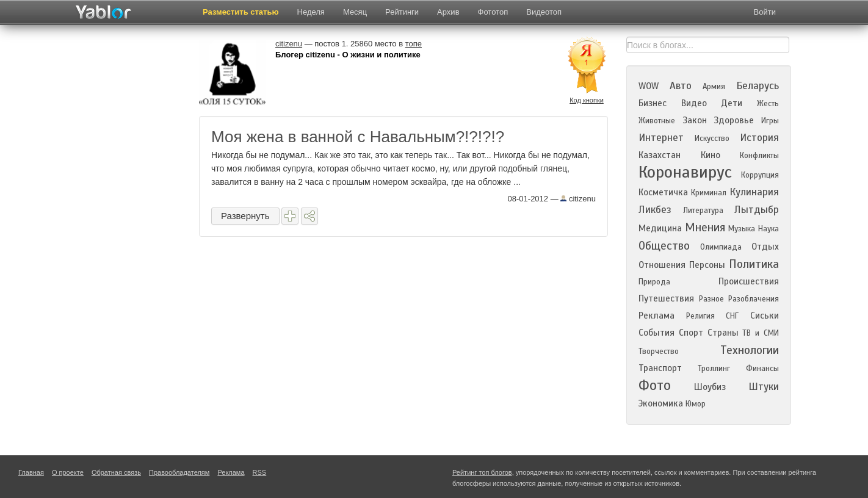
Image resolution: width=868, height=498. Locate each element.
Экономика (661, 403)
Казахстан (660, 155)
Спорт (691, 333)
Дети (732, 103)
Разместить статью (241, 12)
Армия (714, 87)
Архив (448, 12)
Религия (700, 316)
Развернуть (245, 216)
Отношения (662, 265)
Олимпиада (721, 247)
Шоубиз (710, 387)
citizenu (578, 199)
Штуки (764, 387)
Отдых (765, 247)
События (656, 333)
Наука (769, 229)
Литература (703, 211)
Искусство (712, 139)
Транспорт (660, 368)
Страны (723, 333)
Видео (694, 103)
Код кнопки (587, 100)
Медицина (660, 228)
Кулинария (754, 192)
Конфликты (759, 156)
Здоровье (734, 120)
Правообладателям (179, 472)
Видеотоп (544, 12)
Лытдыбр (757, 210)
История (759, 138)
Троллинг (714, 369)
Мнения (705, 227)
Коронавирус (685, 172)
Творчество (659, 352)
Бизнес (653, 103)
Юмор (696, 404)
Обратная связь (116, 472)
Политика (754, 264)
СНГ (732, 316)
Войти (765, 12)
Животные (657, 121)
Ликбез (655, 210)
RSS (260, 472)
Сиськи (765, 316)
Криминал (709, 193)
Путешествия (666, 298)
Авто (681, 86)
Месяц (355, 12)
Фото (655, 385)
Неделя (311, 12)
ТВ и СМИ (761, 333)
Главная (31, 472)
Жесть (768, 104)
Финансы (762, 369)
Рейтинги (402, 12)
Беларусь (758, 86)
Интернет (661, 138)
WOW (649, 86)
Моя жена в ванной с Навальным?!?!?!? (358, 137)
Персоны (707, 265)
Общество (664, 246)
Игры (770, 121)
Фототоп (493, 12)
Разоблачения (754, 299)
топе (414, 44)
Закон (695, 120)
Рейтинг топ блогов (482, 472)
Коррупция (760, 175)
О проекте (68, 472)
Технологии (750, 350)
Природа (654, 282)
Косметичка (663, 192)
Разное (711, 299)
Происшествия (749, 281)
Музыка (742, 229)
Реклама (656, 316)
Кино (711, 155)
